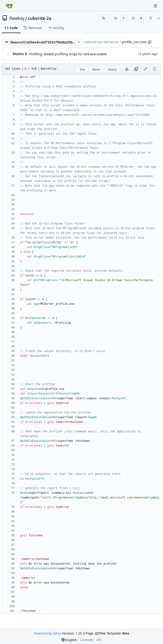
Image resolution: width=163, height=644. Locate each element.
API (99, 640)
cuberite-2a (40, 18)
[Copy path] (150, 42)
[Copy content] (136, 69)
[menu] (69, 640)
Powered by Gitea (48, 633)
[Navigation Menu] (156, 6)
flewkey (17, 18)
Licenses (87, 640)
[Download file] (127, 69)
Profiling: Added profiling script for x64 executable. (68, 54)
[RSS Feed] (103, 18)
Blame (97, 69)
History (112, 69)
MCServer (112, 42)
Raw (82, 69)
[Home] (9, 6)
